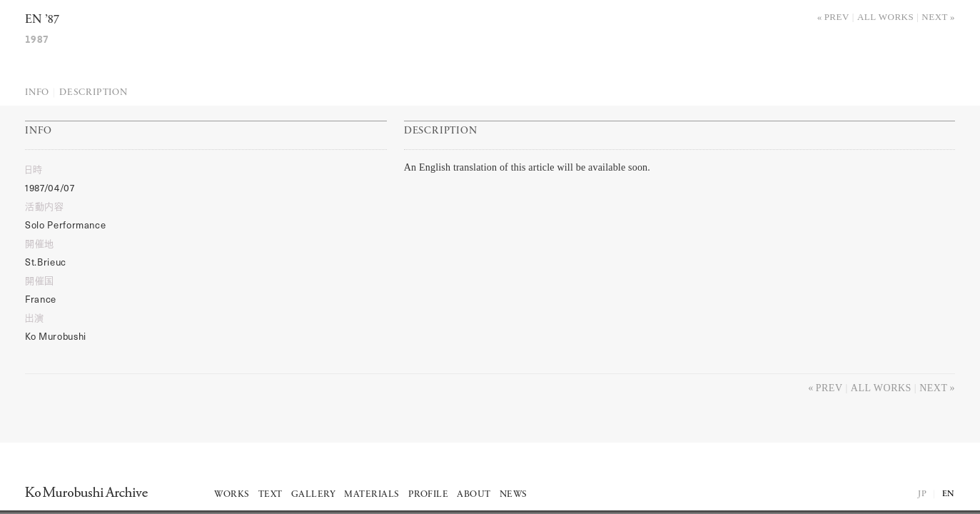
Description (94, 92)
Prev (837, 17)
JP (922, 494)
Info (37, 92)
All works (885, 17)
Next (935, 17)
